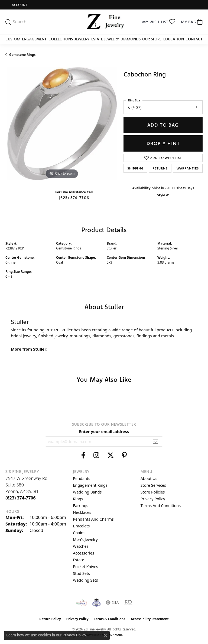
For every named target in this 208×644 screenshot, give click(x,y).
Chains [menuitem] (79, 533)
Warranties (188, 168)
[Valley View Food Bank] (81, 603)
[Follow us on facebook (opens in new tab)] (83, 455)
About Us (149, 478)
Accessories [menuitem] (83, 553)
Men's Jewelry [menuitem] (85, 539)
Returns (160, 168)
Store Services (153, 485)
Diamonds (131, 39)
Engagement (34, 39)
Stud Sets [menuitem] (81, 573)
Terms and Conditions (161, 506)
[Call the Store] (21, 498)
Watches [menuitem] (81, 546)
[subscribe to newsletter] (156, 441)
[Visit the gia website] (112, 603)
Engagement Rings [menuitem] (90, 485)
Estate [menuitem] (78, 560)
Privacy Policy (153, 499)
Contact (194, 39)
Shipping (135, 168)
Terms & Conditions (110, 619)
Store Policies (153, 492)
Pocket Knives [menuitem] (85, 567)
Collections (61, 39)
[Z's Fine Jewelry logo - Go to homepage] (104, 22)
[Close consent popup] (105, 635)
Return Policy (50, 619)
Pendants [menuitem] (82, 478)
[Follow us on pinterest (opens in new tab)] (124, 455)
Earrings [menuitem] (80, 506)
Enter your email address (104, 431)
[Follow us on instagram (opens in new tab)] (96, 455)
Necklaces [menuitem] (82, 512)
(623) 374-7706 (74, 198)
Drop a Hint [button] (163, 143)
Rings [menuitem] (78, 499)
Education (174, 39)
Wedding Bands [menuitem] (87, 492)
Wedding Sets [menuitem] (85, 580)
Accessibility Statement (149, 619)
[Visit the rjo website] (128, 603)
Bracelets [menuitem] (81, 526)
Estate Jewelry (105, 39)
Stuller (112, 248)
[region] (62, 124)
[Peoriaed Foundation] (96, 603)
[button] (19, 5)
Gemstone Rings (22, 55)
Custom (13, 39)
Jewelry (82, 39)
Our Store (152, 39)
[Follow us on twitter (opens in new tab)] (110, 455)
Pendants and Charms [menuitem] (93, 519)
